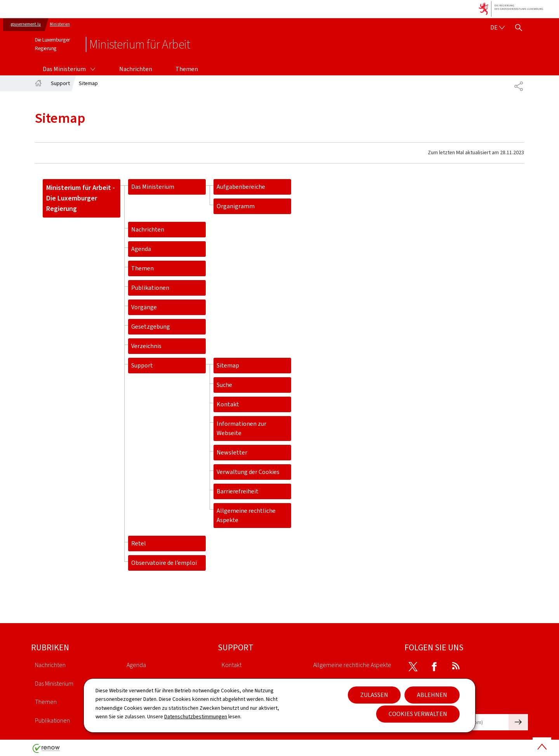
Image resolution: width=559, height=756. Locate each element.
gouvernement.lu (26, 24)
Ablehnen (432, 695)
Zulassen (374, 695)
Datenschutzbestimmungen (196, 717)
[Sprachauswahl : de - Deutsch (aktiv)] (497, 28)
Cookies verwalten (418, 714)
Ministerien (60, 24)
